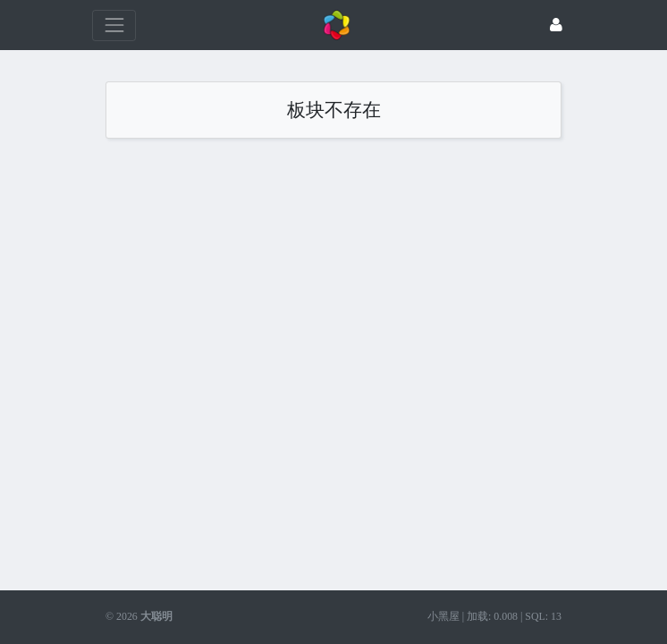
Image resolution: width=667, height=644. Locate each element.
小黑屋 (443, 616)
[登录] (556, 25)
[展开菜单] (114, 25)
